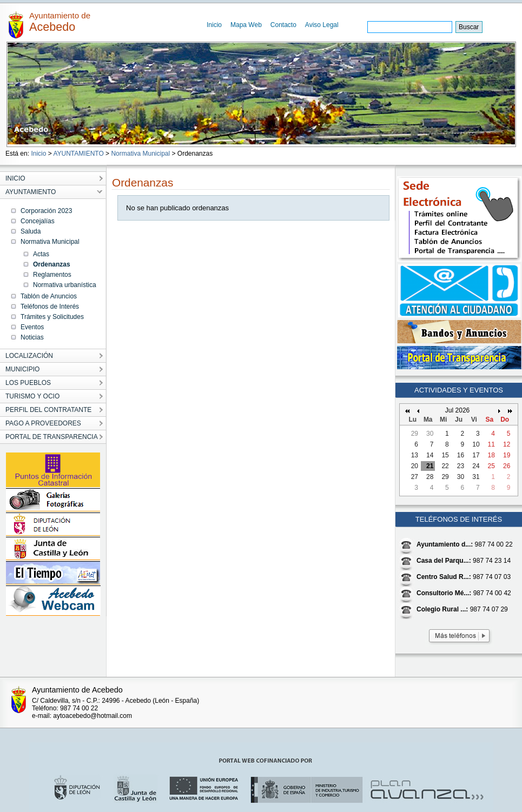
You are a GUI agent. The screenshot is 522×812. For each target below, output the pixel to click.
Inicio (214, 25)
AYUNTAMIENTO (78, 154)
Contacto (283, 25)
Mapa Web (246, 25)
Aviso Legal (322, 25)
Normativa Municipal (140, 154)
